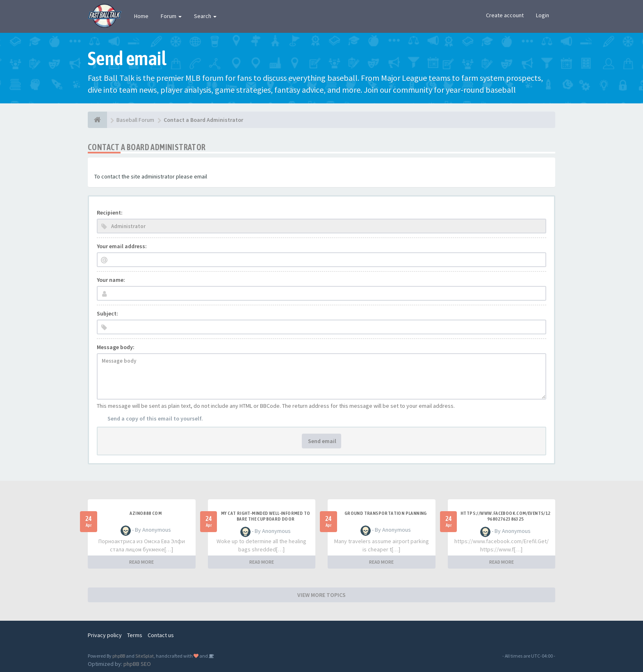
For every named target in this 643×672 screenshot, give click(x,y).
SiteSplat (145, 656)
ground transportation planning (386, 513)
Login (543, 15)
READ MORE (141, 562)
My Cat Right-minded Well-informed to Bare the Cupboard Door (266, 516)
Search (205, 16)
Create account (505, 15)
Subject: (107, 313)
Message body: (116, 347)
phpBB (119, 656)
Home (141, 16)
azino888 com (146, 513)
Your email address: (122, 246)
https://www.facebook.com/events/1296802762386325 (506, 516)
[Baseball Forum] (97, 120)
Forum (171, 16)
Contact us (161, 635)
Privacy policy (105, 635)
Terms (135, 635)
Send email (321, 441)
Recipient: (110, 213)
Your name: (111, 280)
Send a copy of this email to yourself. (155, 418)
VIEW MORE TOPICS (321, 595)
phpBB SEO (137, 664)
